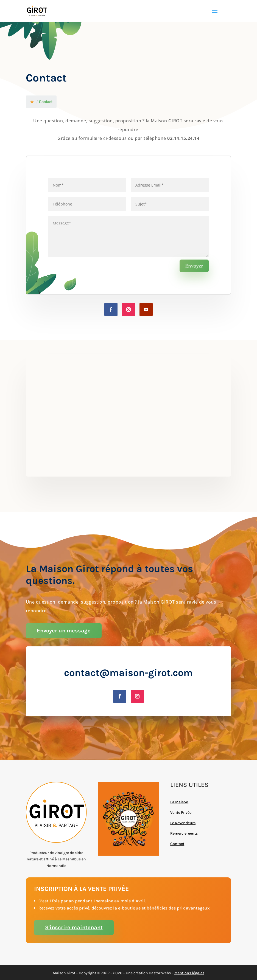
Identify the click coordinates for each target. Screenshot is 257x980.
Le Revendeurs (183, 823)
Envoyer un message (64, 631)
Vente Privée (181, 813)
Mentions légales (189, 973)
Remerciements (184, 833)
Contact (177, 844)
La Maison (179, 802)
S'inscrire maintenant (74, 927)
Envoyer (194, 266)
